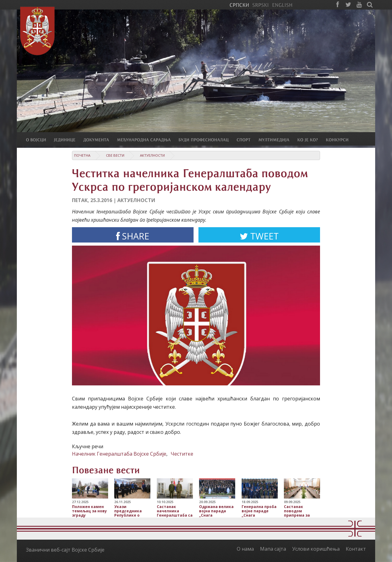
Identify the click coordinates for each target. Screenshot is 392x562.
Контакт (356, 549)
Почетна (82, 155)
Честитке (182, 454)
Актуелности (152, 155)
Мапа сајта (273, 549)
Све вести (115, 155)
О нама (245, 549)
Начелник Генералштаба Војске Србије (119, 454)
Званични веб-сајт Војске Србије (65, 550)
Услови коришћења (316, 549)
